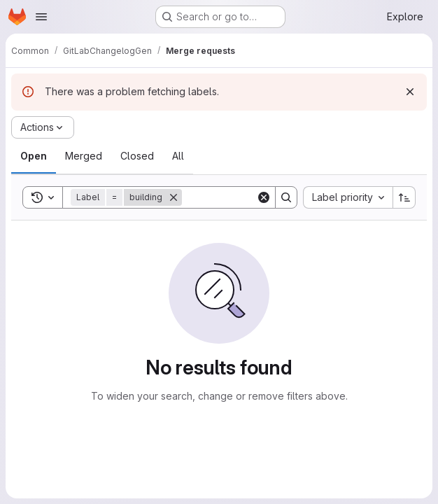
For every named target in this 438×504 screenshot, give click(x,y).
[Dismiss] (410, 92)
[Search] (286, 197)
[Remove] (174, 197)
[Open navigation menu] (41, 17)
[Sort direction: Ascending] (404, 197)
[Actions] (43, 127)
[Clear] (264, 197)
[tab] (34, 156)
